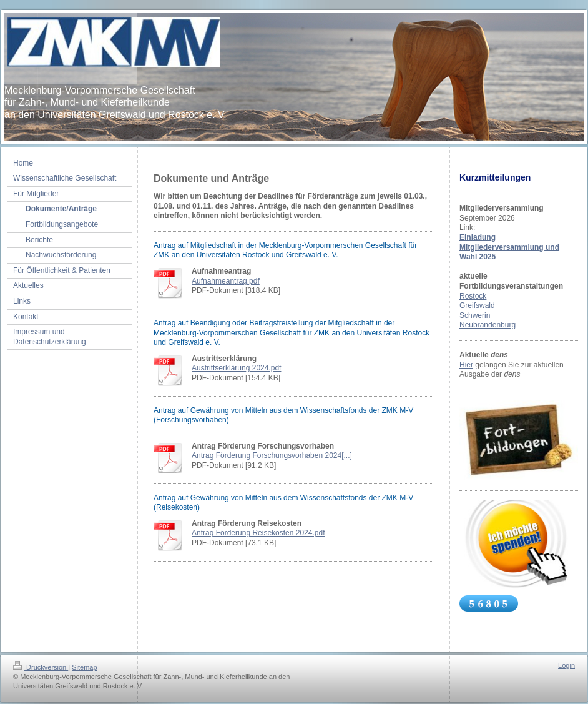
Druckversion (41, 667)
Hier (466, 365)
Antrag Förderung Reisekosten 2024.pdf (258, 533)
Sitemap (84, 667)
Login (566, 665)
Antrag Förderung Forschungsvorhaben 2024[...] (272, 455)
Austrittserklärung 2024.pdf (236, 368)
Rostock (473, 296)
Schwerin (475, 315)
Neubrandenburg (488, 325)
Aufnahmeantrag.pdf (226, 281)
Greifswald (477, 305)
